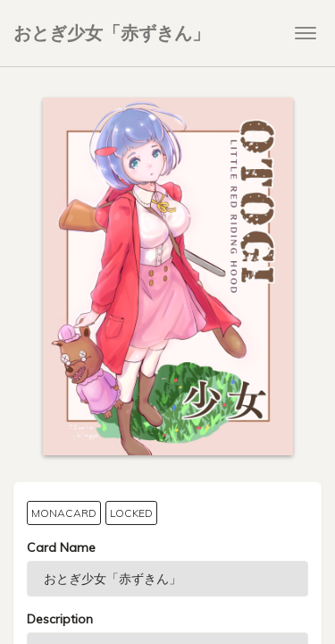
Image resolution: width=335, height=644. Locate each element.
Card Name (61, 547)
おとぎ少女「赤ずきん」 (112, 33)
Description (60, 619)
